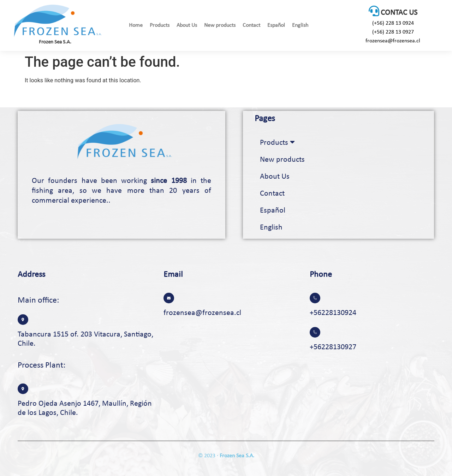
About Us (187, 25)
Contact (251, 25)
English (300, 25)
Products (160, 25)
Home (136, 25)
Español (276, 25)
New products (220, 25)
